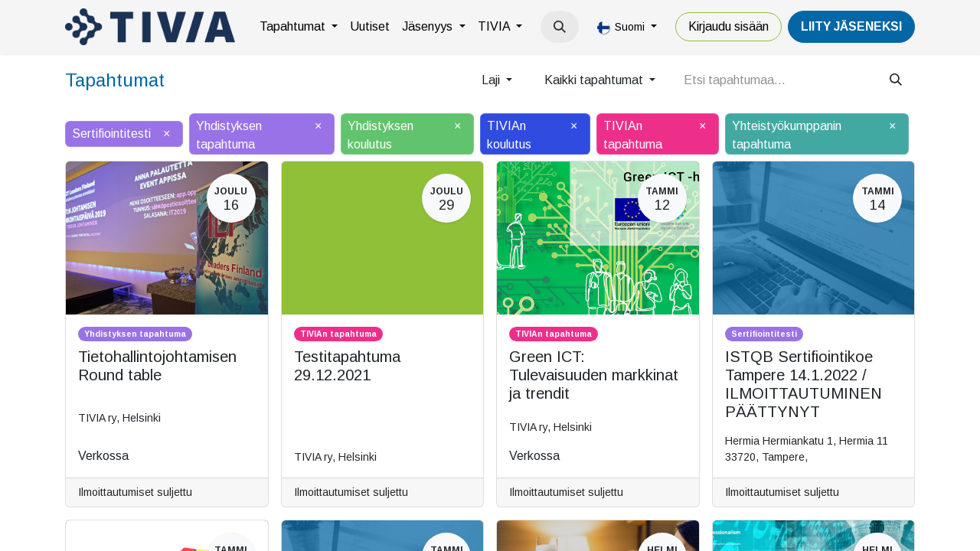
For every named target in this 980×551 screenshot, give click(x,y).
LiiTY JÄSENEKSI (851, 26)
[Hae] (896, 80)
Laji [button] (492, 80)
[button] (560, 27)
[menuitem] (299, 27)
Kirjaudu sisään (728, 26)
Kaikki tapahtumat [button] (595, 80)
